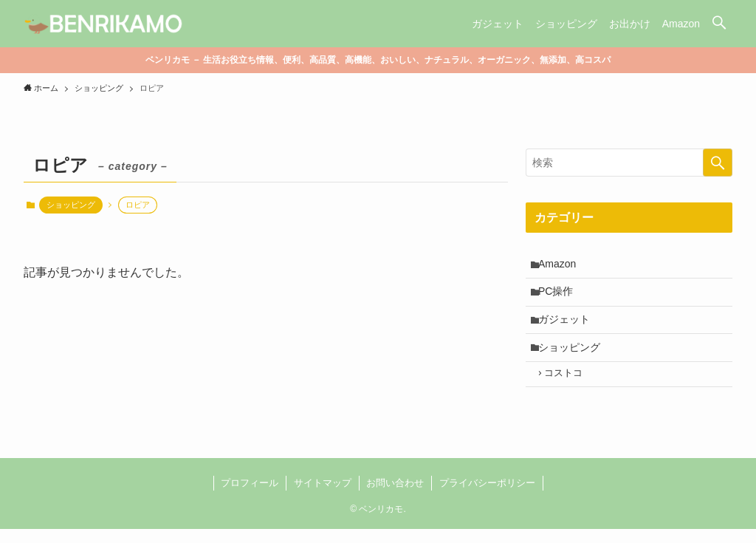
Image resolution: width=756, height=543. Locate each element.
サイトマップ (323, 497)
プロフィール (250, 497)
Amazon (560, 265)
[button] (719, 24)
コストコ (568, 386)
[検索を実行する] (718, 163)
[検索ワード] (629, 163)
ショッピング (71, 205)
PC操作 (559, 296)
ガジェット (567, 327)
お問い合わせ (395, 497)
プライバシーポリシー (487, 497)
